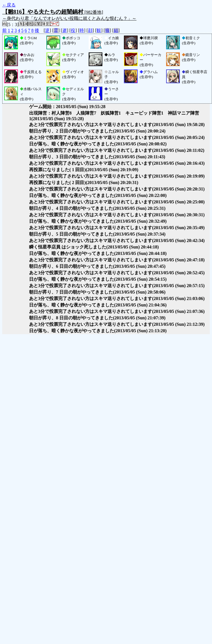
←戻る (9, 5)
